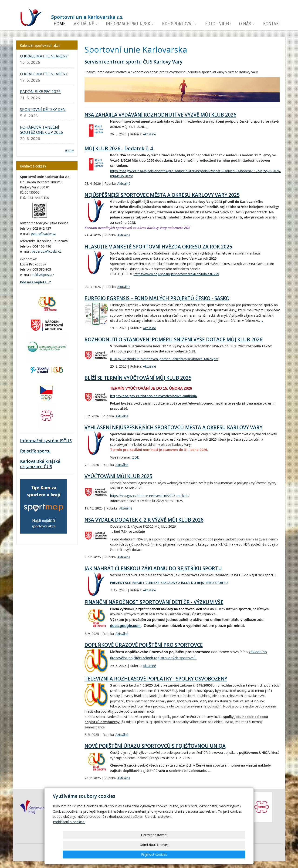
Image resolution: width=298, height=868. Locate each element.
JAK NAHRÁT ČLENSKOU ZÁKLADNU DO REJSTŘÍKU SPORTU (153, 568)
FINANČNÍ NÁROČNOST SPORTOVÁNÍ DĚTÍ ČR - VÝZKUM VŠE (154, 602)
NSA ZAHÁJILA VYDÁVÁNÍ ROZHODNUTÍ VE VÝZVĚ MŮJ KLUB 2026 (160, 115)
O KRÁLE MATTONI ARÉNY (44, 56)
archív (69, 150)
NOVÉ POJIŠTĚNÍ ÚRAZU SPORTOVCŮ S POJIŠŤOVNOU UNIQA (155, 746)
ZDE (187, 228)
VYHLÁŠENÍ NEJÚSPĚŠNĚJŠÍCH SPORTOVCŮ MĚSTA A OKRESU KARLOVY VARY (173, 427)
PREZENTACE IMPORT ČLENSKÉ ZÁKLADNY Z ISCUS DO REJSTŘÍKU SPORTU (169, 583)
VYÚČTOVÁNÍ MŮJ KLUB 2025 (118, 476)
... (147, 127)
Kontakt (272, 24)
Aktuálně (86, 24)
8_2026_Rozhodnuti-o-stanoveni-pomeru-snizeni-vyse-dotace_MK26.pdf (164, 359)
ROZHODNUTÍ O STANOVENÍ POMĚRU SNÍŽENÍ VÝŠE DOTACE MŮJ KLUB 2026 (173, 339)
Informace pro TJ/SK (130, 24)
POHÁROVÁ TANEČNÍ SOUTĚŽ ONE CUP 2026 (42, 130)
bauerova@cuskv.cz (47, 251)
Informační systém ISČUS (46, 441)
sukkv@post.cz (43, 275)
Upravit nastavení (151, 854)
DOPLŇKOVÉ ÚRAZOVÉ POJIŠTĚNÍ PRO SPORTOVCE (144, 645)
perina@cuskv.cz (43, 233)
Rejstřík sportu (35, 451)
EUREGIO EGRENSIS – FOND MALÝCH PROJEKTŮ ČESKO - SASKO (157, 298)
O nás (247, 24)
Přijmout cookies (227, 854)
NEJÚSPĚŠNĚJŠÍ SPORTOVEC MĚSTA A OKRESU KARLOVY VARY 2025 (162, 195)
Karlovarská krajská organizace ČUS (40, 464)
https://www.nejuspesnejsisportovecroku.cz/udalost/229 (176, 274)
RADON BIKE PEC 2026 (40, 92)
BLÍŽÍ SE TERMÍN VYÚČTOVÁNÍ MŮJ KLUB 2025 (138, 378)
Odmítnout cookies (189, 854)
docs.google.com (125, 626)
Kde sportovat (179, 24)
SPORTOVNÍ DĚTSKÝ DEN (43, 109)
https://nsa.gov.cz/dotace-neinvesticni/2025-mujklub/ (154, 396)
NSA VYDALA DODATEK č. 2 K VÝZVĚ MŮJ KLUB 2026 (144, 520)
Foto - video (218, 24)
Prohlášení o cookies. (69, 841)
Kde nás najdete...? (35, 282)
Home (59, 24)
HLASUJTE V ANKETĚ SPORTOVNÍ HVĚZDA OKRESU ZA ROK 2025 (158, 247)
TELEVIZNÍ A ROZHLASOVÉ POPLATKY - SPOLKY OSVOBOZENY (156, 679)
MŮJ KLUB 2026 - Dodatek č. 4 (119, 148)
